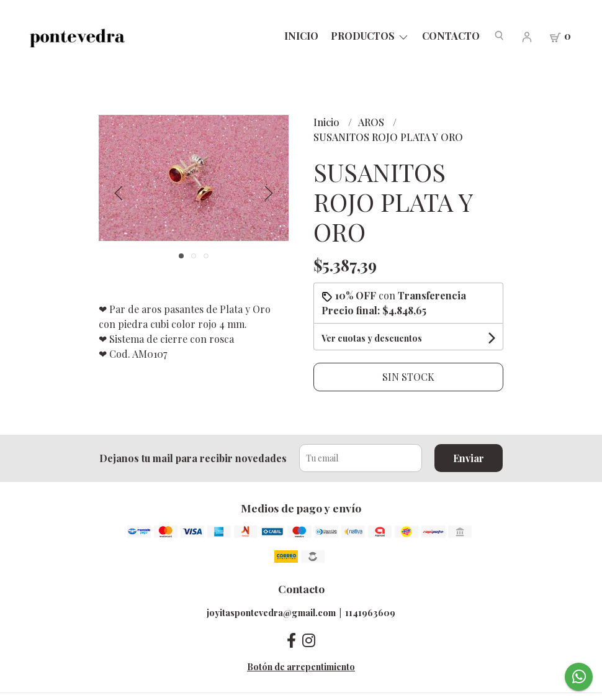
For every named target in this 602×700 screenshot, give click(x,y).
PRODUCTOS (370, 36)
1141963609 (370, 612)
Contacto (451, 36)
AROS (372, 122)
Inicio (301, 36)
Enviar (469, 458)
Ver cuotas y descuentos (372, 338)
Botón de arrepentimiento (301, 666)
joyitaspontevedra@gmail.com (271, 612)
